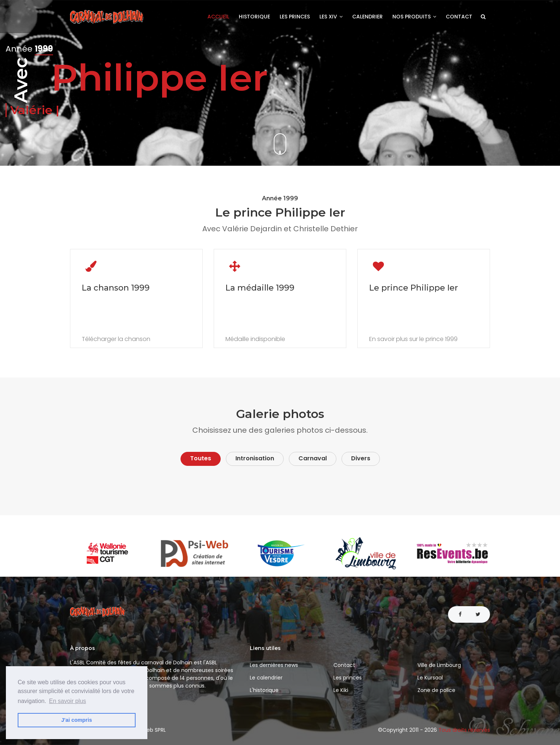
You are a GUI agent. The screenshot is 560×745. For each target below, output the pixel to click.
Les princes (295, 17)
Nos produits (414, 17)
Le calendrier (266, 678)
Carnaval (313, 458)
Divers (361, 458)
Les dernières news (274, 665)
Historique (254, 17)
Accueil (218, 17)
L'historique (264, 690)
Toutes (201, 458)
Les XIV (331, 17)
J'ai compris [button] (76, 720)
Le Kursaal (430, 678)
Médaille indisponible (255, 339)
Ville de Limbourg (439, 665)
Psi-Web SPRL (149, 730)
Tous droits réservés (464, 730)
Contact (459, 17)
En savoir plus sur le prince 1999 (413, 339)
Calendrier (367, 17)
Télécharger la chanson (116, 339)
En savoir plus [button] (68, 701)
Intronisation (255, 458)
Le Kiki (341, 690)
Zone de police (436, 690)
